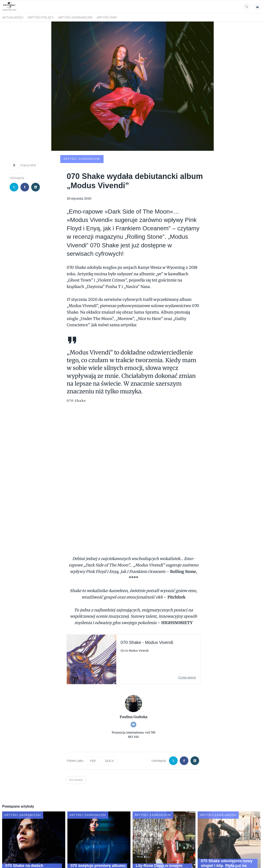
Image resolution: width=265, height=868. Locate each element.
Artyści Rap (107, 17)
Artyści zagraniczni (75, 17)
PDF (93, 728)
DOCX (109, 728)
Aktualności (13, 17)
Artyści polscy (41, 17)
